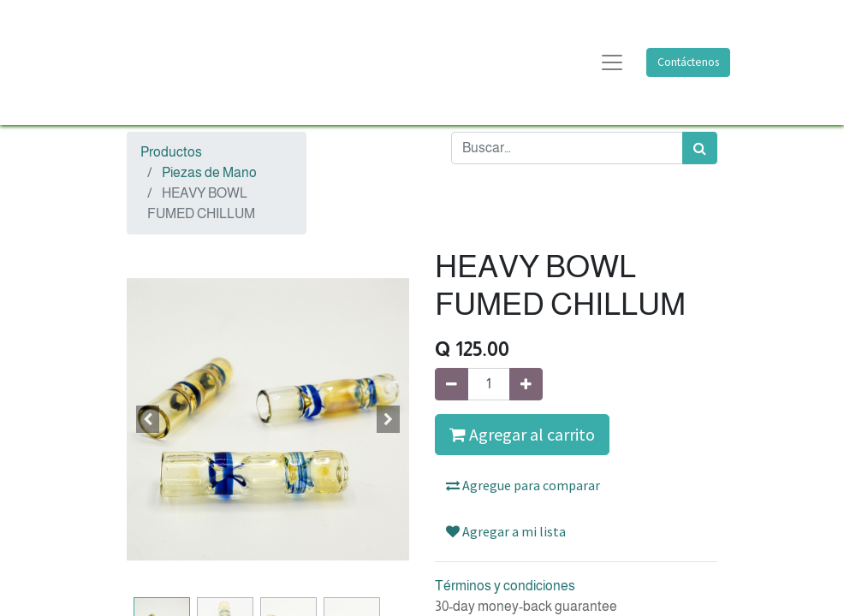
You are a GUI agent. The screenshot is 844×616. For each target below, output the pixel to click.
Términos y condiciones (505, 586)
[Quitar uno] (452, 384)
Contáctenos (688, 62)
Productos (171, 152)
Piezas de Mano (209, 172)
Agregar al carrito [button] (522, 434)
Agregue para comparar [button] (523, 485)
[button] (148, 419)
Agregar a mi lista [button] (506, 531)
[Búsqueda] (700, 148)
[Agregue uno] (526, 384)
